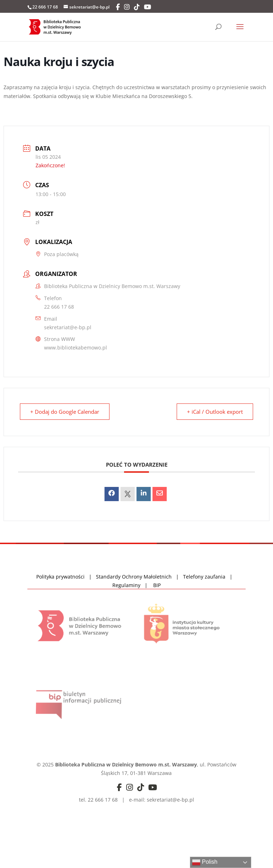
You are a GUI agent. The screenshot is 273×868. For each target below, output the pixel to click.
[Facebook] (118, 7)
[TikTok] (137, 7)
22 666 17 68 (59, 307)
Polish (205, 862)
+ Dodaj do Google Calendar (65, 412)
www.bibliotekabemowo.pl (76, 348)
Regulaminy (129, 585)
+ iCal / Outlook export (215, 412)
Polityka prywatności (61, 577)
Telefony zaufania (204, 577)
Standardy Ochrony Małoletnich (134, 577)
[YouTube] (148, 7)
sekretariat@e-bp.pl (68, 327)
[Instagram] (127, 7)
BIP (157, 585)
